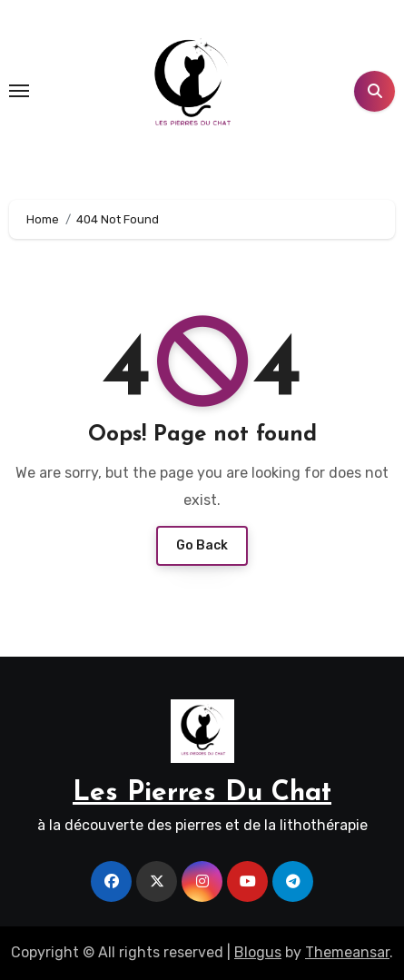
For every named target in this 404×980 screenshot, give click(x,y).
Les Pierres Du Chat (202, 793)
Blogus (258, 952)
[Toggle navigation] (19, 91)
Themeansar (347, 952)
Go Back (202, 545)
